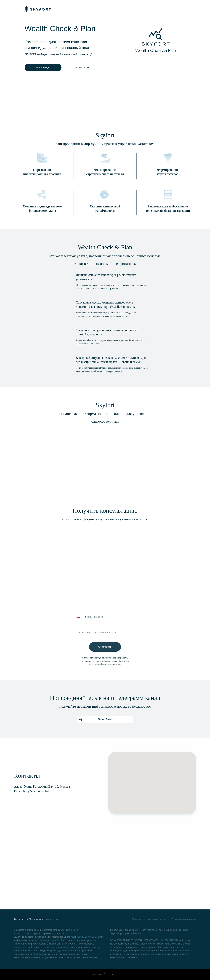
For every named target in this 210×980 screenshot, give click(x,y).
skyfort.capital (52, 919)
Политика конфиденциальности (149, 919)
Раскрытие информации (184, 919)
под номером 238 (80, 937)
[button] (83, 68)
